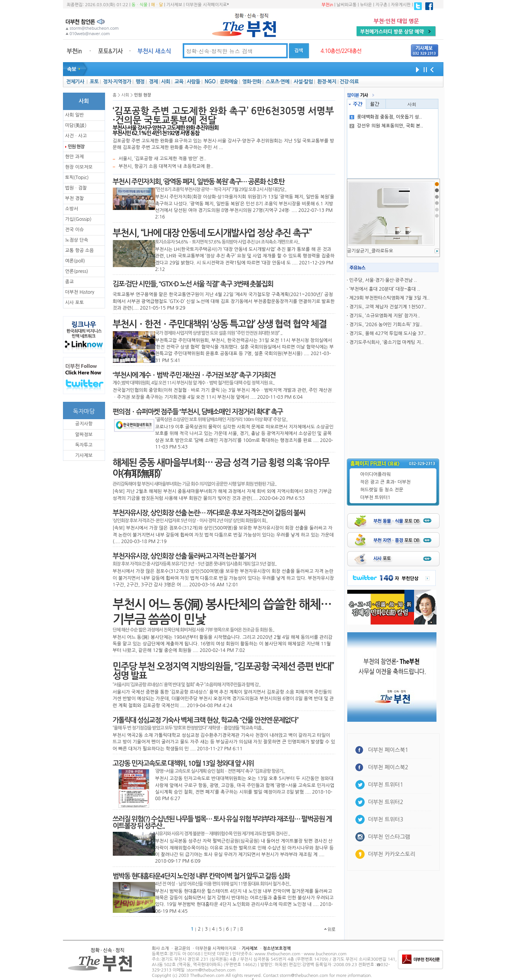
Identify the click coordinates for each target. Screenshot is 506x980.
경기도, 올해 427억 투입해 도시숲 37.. (388, 333)
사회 (166, 82)
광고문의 (182, 949)
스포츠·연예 (278, 82)
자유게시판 (401, 5)
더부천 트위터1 (375, 498)
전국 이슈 (75, 230)
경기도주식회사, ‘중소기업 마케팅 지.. (386, 342)
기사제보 (174, 5)
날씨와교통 (346, 5)
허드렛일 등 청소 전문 (382, 490)
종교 (70, 282)
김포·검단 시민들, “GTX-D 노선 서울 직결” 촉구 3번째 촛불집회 (193, 284)
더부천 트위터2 (386, 802)
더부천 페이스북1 (388, 750)
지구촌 (381, 5)
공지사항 (84, 424)
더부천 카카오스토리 (392, 854)
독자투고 (84, 445)
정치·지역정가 (117, 82)
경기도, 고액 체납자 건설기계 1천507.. (388, 307)
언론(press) (77, 271)
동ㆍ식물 (140, 5)
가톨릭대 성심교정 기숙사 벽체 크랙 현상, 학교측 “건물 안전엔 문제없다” (205, 720)
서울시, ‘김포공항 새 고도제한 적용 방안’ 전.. (162, 159)
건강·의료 (349, 82)
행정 (140, 82)
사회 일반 (75, 115)
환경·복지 (327, 82)
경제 (154, 82)
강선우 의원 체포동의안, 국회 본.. (386, 126)
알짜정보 (84, 435)
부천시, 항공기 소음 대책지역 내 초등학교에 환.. (166, 166)
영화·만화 (252, 82)
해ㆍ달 (157, 5)
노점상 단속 (77, 240)
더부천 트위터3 (386, 819)
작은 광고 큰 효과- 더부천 (386, 482)
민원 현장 (76, 147)
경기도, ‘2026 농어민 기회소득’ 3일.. (386, 325)
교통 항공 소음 (80, 251)
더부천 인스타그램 (389, 837)
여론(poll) (75, 261)
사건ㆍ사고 (76, 136)
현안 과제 (75, 157)
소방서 (72, 209)
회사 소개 (160, 949)
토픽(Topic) (77, 178)
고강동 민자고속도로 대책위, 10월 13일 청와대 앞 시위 (183, 763)
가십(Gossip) (78, 219)
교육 (179, 82)
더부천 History (80, 292)
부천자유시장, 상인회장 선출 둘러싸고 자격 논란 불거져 (184, 556)
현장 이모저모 (79, 167)
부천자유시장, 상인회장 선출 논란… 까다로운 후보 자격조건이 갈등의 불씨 (209, 513)
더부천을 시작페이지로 (207, 5)
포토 (94, 82)
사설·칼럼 (303, 82)
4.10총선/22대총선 (341, 51)
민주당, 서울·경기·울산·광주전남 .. (383, 280)
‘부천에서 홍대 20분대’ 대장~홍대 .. (385, 289)
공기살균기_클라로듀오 (370, 251)
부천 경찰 (75, 198)
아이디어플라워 (376, 474)
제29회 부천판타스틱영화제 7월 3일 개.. (389, 298)
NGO (210, 82)
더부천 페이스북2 (388, 767)
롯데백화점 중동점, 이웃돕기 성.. (386, 117)
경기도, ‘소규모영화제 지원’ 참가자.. (385, 316)
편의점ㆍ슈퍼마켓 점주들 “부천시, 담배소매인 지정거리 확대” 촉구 (198, 412)
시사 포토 (75, 303)
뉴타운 (366, 5)
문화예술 (229, 82)
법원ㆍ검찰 (76, 188)
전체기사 (75, 82)
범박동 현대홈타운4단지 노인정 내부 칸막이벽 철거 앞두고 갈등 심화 (201, 876)
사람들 (193, 82)
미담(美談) (76, 125)
